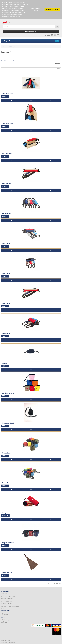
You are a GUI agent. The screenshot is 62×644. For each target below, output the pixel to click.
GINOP (3, 608)
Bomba (4, 363)
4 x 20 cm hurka (7, 154)
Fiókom (3, 619)
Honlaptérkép (5, 615)
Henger (5, 513)
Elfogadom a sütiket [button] (52, 9)
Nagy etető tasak (8, 543)
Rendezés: (58, 63)
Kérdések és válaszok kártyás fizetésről (10, 607)
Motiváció (10, 46)
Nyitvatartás (4, 593)
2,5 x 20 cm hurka (8, 94)
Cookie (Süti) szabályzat (7, 602)
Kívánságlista (4, 623)
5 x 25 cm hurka (7, 214)
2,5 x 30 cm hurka (8, 124)
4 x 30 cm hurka (7, 184)
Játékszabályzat (5, 605)
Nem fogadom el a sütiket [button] (36, 9)
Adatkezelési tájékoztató (7, 598)
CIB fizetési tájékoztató (7, 603)
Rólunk (3, 595)
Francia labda (7, 483)
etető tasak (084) (8, 393)
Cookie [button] (18, 16)
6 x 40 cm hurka (7, 273)
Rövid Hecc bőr (7, 573)
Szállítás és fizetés (5, 600)
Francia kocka (7, 453)
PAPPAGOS (9, 641)
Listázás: (58, 68)
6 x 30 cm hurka (7, 243)
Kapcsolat (4, 613)
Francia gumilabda (8, 423)
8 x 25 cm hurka (7, 333)
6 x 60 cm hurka (7, 303)
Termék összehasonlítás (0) (8, 61)
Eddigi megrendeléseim (7, 621)
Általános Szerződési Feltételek (8, 597)
